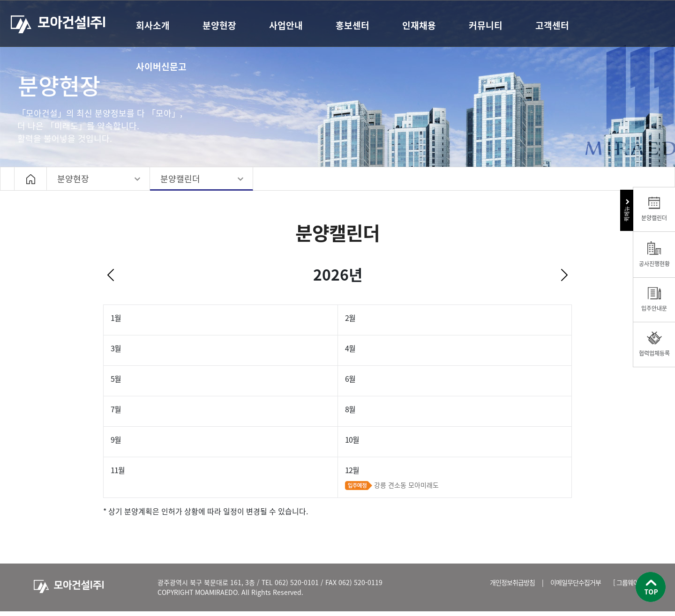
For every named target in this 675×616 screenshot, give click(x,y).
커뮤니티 (486, 25)
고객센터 (552, 25)
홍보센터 (352, 25)
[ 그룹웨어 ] (628, 582)
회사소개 (153, 25)
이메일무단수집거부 (576, 582)
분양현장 (219, 25)
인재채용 (419, 25)
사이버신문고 (161, 67)
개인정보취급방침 (512, 582)
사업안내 (286, 25)
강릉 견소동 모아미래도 (406, 485)
